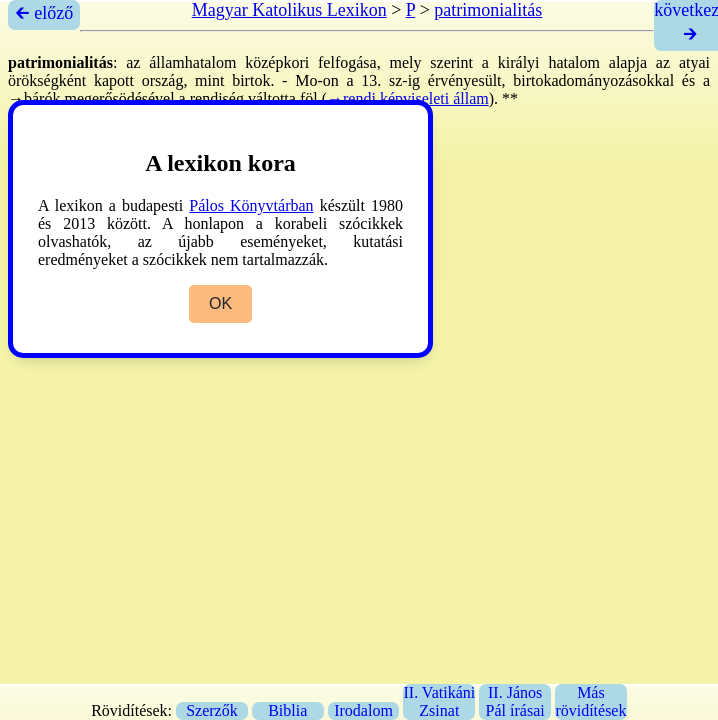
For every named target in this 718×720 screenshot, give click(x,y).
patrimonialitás (488, 10)
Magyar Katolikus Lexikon (289, 10)
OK (220, 303)
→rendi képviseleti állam (408, 98)
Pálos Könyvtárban (251, 205)
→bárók (34, 98)
